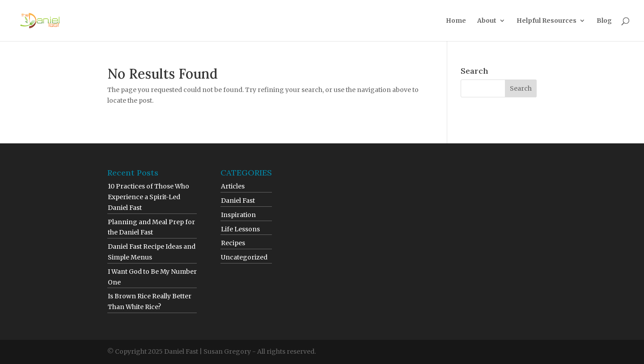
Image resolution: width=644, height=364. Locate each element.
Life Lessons (240, 229)
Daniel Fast (238, 201)
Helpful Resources (547, 21)
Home (456, 21)
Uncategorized (244, 257)
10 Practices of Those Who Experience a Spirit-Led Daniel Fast (148, 197)
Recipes (233, 243)
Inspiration (238, 215)
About (487, 21)
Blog (604, 21)
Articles (233, 186)
